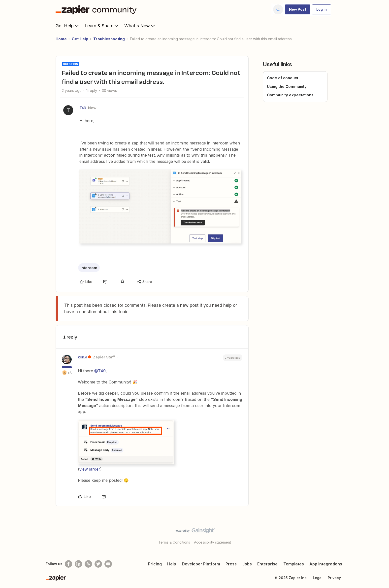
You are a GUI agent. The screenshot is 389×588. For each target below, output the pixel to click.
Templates (294, 564)
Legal (318, 578)
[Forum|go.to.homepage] (97, 9)
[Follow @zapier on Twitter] (98, 564)
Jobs (247, 564)
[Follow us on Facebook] (68, 564)
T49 (83, 108)
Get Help (68, 26)
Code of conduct (283, 78)
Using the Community (287, 86)
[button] (298, 9)
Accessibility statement (212, 542)
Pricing (155, 564)
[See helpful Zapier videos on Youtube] (108, 564)
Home (61, 39)
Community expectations (290, 95)
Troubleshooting (109, 39)
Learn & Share (102, 26)
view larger (90, 469)
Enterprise (267, 564)
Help (172, 564)
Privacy (334, 578)
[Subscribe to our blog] (88, 564)
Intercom (89, 268)
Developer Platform (201, 564)
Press (231, 564)
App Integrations (326, 564)
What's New (140, 26)
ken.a (82, 357)
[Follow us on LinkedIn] (78, 564)
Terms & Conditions (174, 542)
